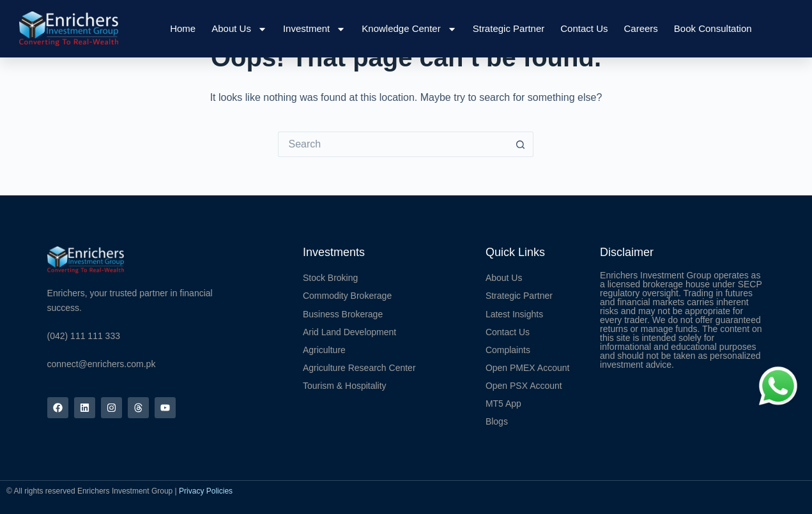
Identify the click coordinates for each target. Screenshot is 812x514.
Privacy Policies (206, 491)
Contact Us (584, 28)
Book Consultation (713, 28)
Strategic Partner (509, 28)
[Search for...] (393, 144)
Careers (640, 28)
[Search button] (521, 144)
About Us (239, 29)
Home (183, 28)
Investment (314, 29)
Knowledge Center (409, 29)
